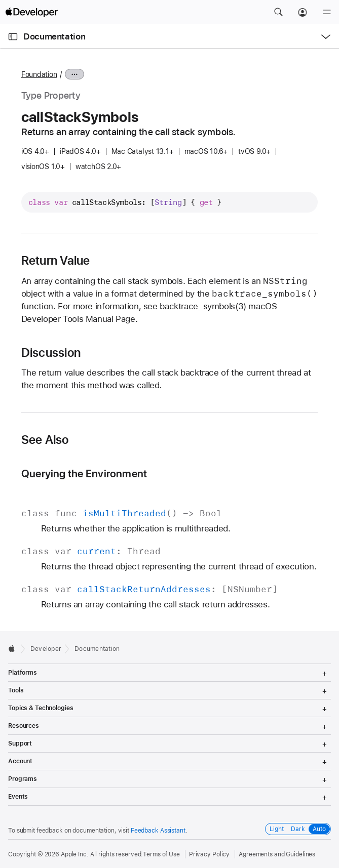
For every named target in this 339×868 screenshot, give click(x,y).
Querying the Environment (84, 473)
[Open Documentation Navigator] (13, 37)
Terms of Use (161, 854)
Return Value (56, 261)
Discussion (51, 353)
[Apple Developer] (31, 12)
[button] (278, 12)
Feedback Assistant (158, 831)
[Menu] (327, 12)
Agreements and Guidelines (277, 854)
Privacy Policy (209, 854)
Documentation (54, 36)
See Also (45, 440)
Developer (46, 649)
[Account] (303, 12)
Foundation (39, 74)
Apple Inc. (75, 854)
